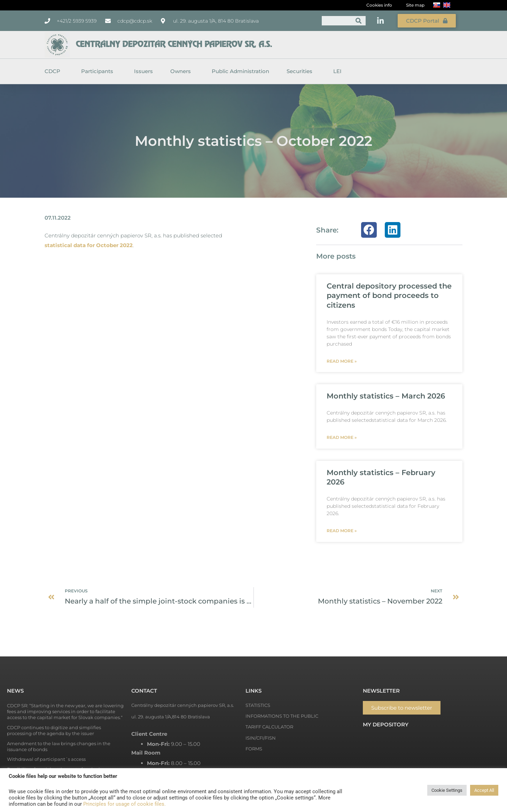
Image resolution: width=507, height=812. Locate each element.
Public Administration (240, 71)
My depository (386, 724)
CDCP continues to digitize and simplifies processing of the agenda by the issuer (54, 730)
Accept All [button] (484, 790)
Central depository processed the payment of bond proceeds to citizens (389, 295)
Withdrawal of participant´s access (46, 759)
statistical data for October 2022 (89, 245)
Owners (182, 71)
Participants (99, 71)
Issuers (143, 71)
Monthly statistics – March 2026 (386, 396)
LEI (337, 71)
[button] (369, 230)
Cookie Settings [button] (447, 790)
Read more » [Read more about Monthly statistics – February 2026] (342, 531)
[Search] (358, 21)
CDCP (54, 71)
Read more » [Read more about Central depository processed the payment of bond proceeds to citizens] (342, 361)
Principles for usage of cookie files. (124, 804)
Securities (301, 71)
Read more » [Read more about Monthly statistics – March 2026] (342, 437)
